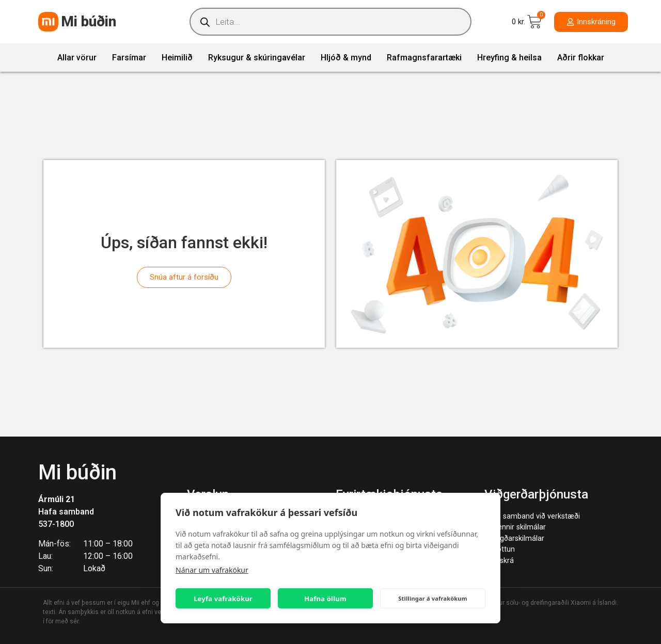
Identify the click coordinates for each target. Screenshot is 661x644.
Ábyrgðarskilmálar (514, 538)
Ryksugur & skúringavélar (257, 58)
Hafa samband (66, 512)
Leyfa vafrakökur (223, 599)
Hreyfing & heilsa (509, 58)
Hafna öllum (325, 599)
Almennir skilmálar (515, 527)
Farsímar (129, 58)
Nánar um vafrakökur (212, 570)
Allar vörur (77, 58)
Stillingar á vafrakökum (432, 598)
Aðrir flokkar (581, 58)
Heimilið (177, 58)
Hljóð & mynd (346, 58)
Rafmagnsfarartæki (424, 58)
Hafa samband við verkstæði (532, 516)
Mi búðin (89, 21)
